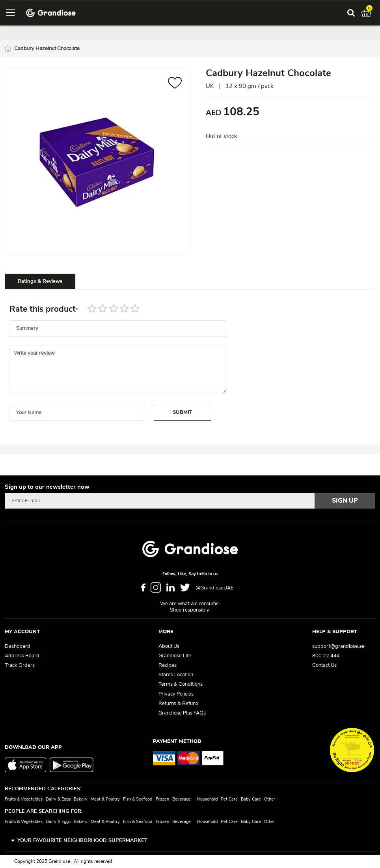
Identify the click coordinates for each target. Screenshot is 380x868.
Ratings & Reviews (40, 282)
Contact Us (324, 665)
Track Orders (20, 665)
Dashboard (18, 646)
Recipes (168, 665)
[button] (175, 84)
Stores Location (176, 675)
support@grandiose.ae (338, 646)
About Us (169, 646)
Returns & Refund (179, 704)
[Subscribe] (345, 501)
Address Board (22, 656)
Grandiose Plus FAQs (182, 713)
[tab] (40, 281)
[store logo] (51, 13)
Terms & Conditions (181, 684)
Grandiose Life (175, 656)
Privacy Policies (176, 694)
